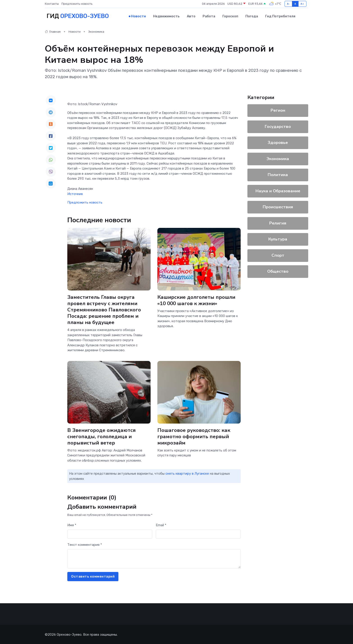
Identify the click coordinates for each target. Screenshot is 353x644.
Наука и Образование (278, 190)
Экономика (96, 31)
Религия (278, 223)
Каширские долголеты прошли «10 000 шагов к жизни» (196, 300)
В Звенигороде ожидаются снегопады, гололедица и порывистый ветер (102, 436)
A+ (302, 4)
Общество (278, 271)
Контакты (52, 4)
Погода (252, 16)
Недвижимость (166, 16)
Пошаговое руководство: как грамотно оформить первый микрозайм (194, 436)
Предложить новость (77, 4)
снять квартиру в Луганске (187, 473)
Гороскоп (230, 16)
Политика (278, 175)
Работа (209, 16)
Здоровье (278, 142)
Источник (75, 193)
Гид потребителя (280, 16)
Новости (138, 16)
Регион (278, 110)
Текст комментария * (85, 544)
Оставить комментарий (93, 576)
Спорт (278, 255)
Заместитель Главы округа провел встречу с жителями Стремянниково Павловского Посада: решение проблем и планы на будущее (104, 309)
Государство (278, 126)
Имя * (72, 525)
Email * (161, 525)
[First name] (110, 534)
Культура (278, 239)
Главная (53, 31)
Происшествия (278, 207)
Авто (191, 16)
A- (289, 4)
